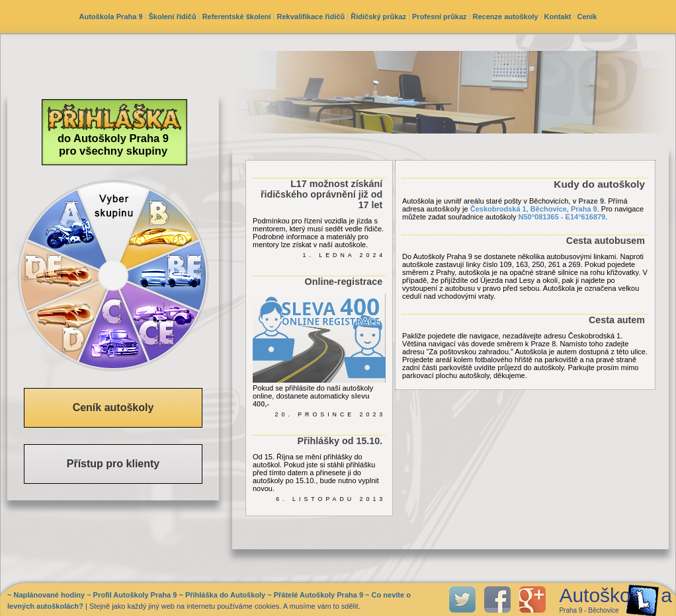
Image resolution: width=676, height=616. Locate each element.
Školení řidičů (173, 17)
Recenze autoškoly (506, 17)
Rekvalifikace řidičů (311, 17)
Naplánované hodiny (49, 595)
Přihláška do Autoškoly (225, 595)
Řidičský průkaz (378, 17)
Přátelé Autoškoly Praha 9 (318, 595)
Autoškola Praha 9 (111, 17)
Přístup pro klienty (113, 464)
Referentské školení (237, 17)
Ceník (587, 17)
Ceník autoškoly (113, 407)
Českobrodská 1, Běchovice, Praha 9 (534, 209)
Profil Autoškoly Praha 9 (135, 595)
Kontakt (558, 17)
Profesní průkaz (440, 17)
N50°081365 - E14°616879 (562, 217)
